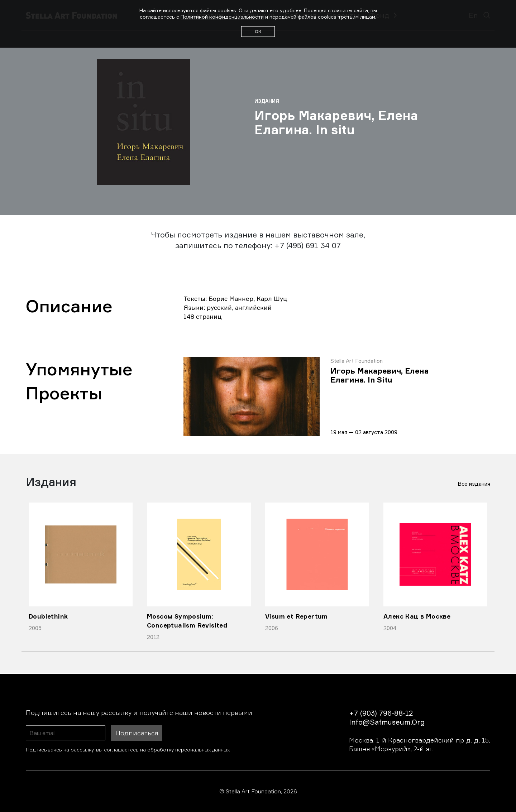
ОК (258, 31)
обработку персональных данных (188, 749)
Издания (267, 101)
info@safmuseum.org (387, 722)
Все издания (474, 484)
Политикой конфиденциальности (222, 17)
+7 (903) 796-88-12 (381, 713)
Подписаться (137, 733)
